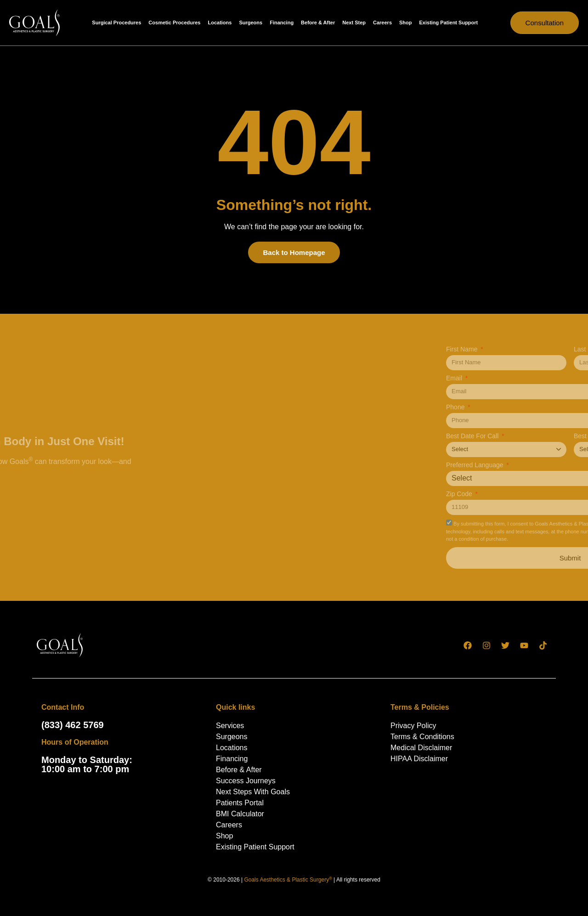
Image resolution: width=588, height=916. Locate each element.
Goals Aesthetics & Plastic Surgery (288, 880)
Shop (406, 23)
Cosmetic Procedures (174, 23)
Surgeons (251, 23)
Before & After (318, 23)
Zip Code (527, 494)
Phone (523, 407)
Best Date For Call (540, 436)
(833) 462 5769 (73, 725)
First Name (529, 349)
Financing (282, 23)
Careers (382, 23)
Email (522, 378)
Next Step (354, 23)
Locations (220, 23)
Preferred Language (542, 465)
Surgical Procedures (116, 23)
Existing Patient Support (449, 23)
